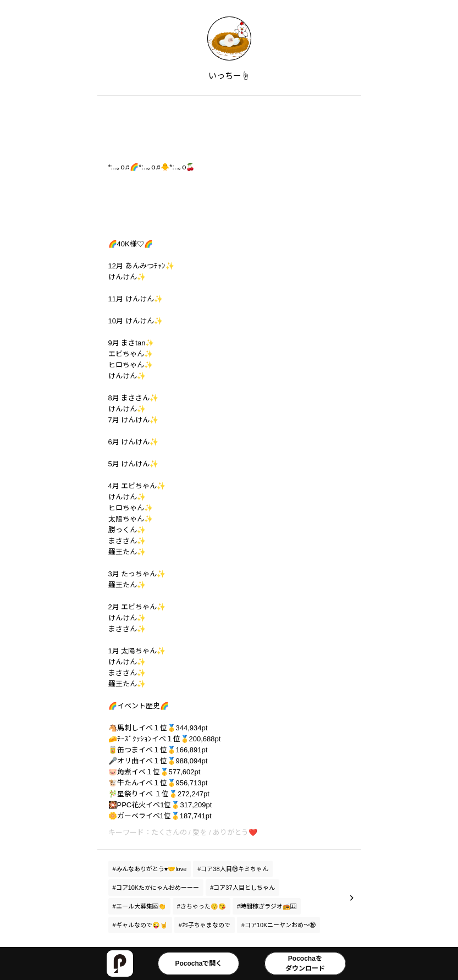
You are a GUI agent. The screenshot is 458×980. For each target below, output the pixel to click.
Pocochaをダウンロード (305, 964)
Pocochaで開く (198, 964)
